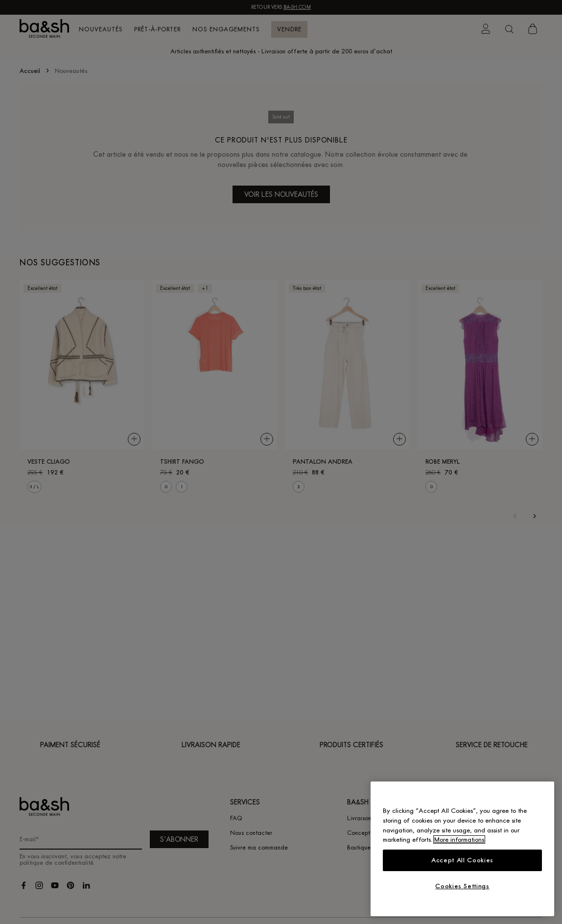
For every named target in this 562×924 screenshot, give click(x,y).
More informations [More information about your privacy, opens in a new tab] (459, 840)
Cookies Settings (462, 886)
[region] (462, 849)
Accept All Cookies (462, 860)
